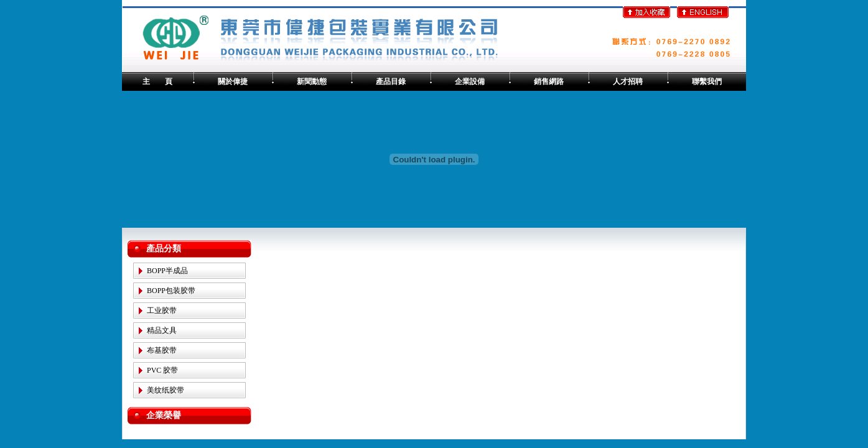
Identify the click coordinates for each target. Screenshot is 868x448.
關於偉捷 (233, 82)
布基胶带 (162, 350)
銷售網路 (549, 82)
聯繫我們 (707, 82)
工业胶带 (162, 310)
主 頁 (157, 82)
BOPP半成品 (167, 271)
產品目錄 (391, 82)
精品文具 (162, 330)
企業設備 (470, 82)
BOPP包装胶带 (171, 291)
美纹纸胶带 (166, 390)
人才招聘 (628, 82)
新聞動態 (312, 82)
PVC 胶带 (162, 370)
